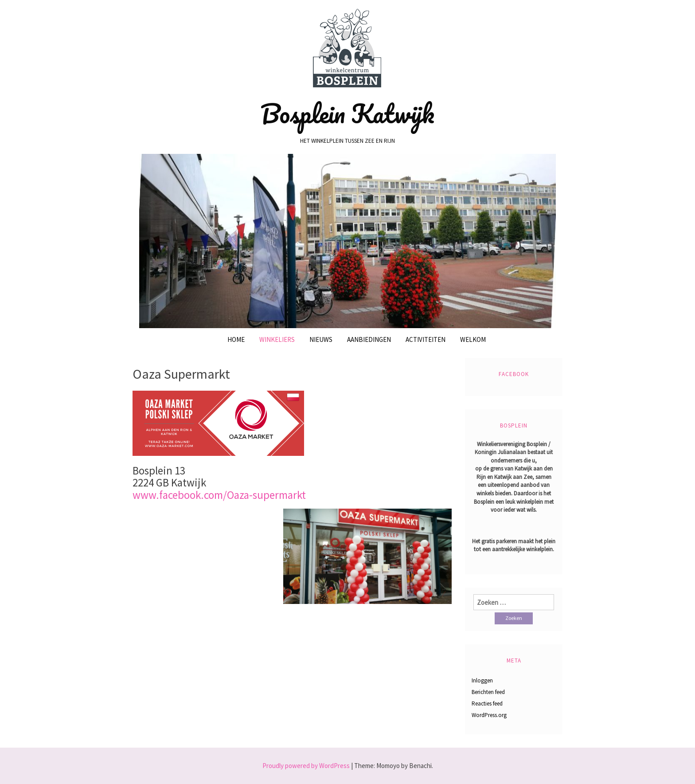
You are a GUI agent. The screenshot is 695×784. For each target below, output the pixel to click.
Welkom (473, 339)
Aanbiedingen (369, 339)
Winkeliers (277, 339)
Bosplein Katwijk (347, 114)
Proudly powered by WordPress (306, 766)
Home (236, 339)
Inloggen (482, 680)
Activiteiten (426, 339)
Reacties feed (487, 704)
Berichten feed (488, 692)
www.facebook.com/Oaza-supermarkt (219, 495)
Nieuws (321, 339)
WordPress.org (489, 715)
